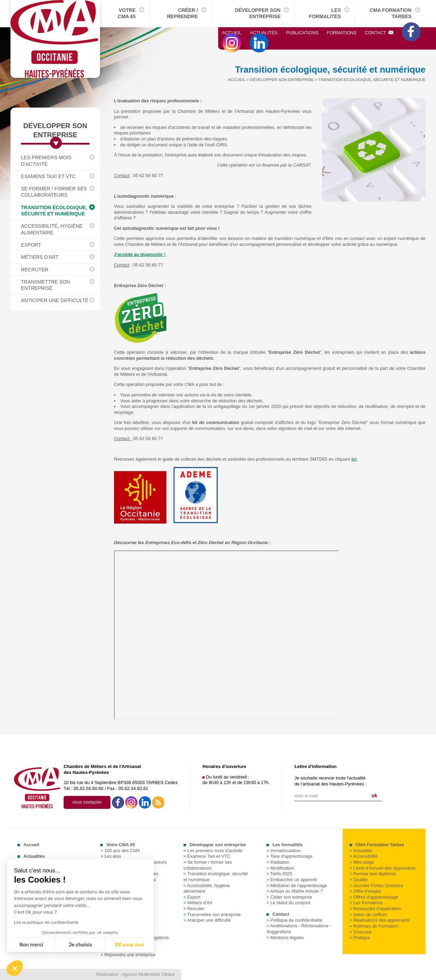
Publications (302, 33)
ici (354, 459)
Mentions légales (285, 938)
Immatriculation (284, 851)
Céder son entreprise (289, 897)
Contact (379, 33)
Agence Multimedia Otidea (148, 974)
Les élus (111, 856)
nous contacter (87, 802)
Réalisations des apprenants (380, 920)
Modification (280, 868)
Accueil (232, 33)
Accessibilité (364, 856)
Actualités (264, 33)
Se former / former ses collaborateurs (54, 192)
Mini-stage (362, 862)
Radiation (278, 862)
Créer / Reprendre (183, 13)
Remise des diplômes (373, 874)
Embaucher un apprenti (292, 880)
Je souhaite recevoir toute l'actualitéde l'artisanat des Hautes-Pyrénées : (330, 781)
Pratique (360, 938)
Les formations (366, 903)
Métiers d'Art (40, 257)
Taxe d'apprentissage (289, 856)
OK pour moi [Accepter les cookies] (69, 945)
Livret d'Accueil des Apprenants (383, 868)
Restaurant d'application (376, 909)
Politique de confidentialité (294, 920)
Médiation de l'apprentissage (297, 886)
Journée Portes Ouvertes (376, 886)
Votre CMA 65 (127, 13)
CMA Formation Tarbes (391, 13)
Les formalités (325, 13)
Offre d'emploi (365, 891)
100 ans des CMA (120, 851)
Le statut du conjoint (288, 903)
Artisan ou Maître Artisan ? (295, 891)
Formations (342, 33)
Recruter (35, 270)
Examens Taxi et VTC (48, 176)
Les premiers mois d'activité (46, 161)
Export (31, 245)
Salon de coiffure (368, 915)
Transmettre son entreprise (45, 285)
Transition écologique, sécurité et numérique (54, 211)
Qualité (359, 880)
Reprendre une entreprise (128, 955)
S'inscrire (361, 932)
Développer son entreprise (258, 13)
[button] (15, 968)
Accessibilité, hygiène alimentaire (52, 229)
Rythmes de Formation (374, 926)
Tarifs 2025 (279, 874)
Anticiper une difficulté (55, 300)
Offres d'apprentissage (374, 897)
